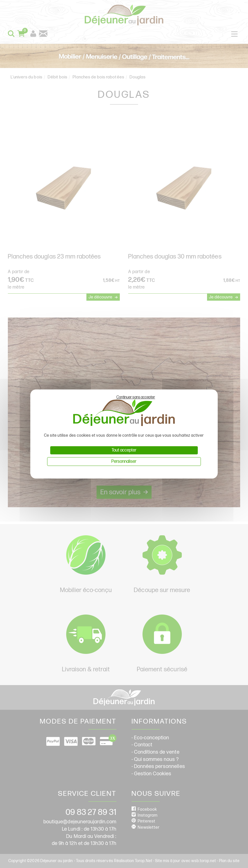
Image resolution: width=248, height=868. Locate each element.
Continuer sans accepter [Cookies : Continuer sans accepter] (136, 397)
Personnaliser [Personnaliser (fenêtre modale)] (124, 462)
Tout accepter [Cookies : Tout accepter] (124, 450)
